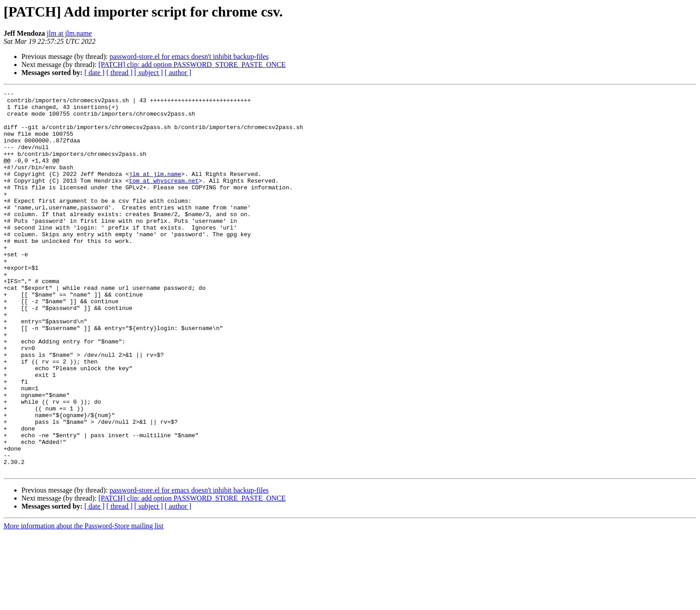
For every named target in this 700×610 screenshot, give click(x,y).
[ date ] (94, 73)
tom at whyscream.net (164, 199)
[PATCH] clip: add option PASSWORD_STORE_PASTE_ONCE (192, 65)
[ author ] (178, 73)
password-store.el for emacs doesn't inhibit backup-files (189, 56)
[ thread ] (119, 73)
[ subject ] (149, 73)
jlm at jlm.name (69, 33)
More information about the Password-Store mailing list (83, 602)
